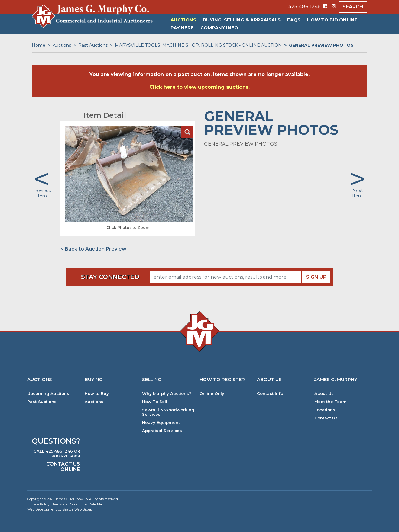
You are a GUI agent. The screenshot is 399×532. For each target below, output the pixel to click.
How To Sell (155, 402)
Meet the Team (331, 402)
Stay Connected (110, 277)
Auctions (183, 20)
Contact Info (270, 394)
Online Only (212, 394)
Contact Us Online (63, 467)
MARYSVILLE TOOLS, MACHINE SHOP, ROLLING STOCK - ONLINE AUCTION (198, 45)
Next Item (357, 193)
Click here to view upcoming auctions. (199, 87)
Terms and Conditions (70, 504)
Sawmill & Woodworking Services (168, 412)
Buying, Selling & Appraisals (242, 20)
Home (39, 45)
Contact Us (326, 418)
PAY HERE (182, 28)
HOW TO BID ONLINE (332, 20)
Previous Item (42, 193)
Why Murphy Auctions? (167, 394)
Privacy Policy (38, 504)
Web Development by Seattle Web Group (60, 509)
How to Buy (97, 394)
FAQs (294, 20)
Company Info (219, 28)
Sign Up (316, 277)
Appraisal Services (162, 431)
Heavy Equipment (161, 423)
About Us (324, 394)
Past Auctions (93, 45)
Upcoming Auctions (48, 394)
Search (353, 7)
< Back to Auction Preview (93, 249)
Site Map (97, 504)
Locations (325, 410)
